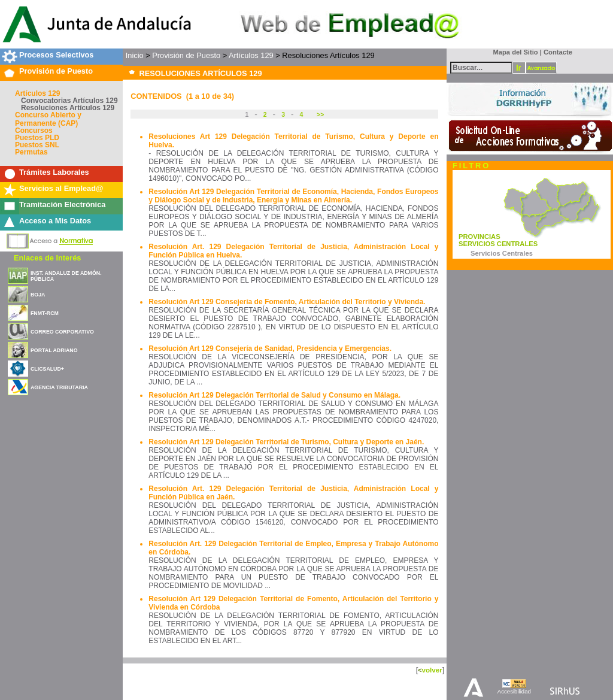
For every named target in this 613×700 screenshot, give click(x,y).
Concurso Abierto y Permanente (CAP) (48, 119)
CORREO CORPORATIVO (62, 332)
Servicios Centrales (502, 253)
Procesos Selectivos (56, 55)
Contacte (558, 52)
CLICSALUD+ (47, 369)
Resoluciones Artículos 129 (68, 108)
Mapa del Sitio (513, 52)
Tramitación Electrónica (62, 204)
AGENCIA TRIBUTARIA (59, 387)
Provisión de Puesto (56, 71)
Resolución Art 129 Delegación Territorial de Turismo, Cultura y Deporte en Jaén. (286, 442)
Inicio (135, 55)
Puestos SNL (37, 145)
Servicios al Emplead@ (61, 188)
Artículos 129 (37, 93)
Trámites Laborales (54, 172)
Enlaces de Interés (47, 258)
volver (432, 670)
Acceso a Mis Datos (55, 221)
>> (319, 115)
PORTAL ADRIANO (54, 350)
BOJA (38, 295)
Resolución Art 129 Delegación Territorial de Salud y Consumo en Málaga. (274, 395)
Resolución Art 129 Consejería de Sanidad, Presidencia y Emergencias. (270, 349)
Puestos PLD (37, 138)
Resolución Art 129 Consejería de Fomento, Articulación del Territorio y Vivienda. (287, 302)
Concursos (34, 131)
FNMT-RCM (45, 313)
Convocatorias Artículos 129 (69, 101)
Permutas (31, 152)
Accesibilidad (514, 691)
